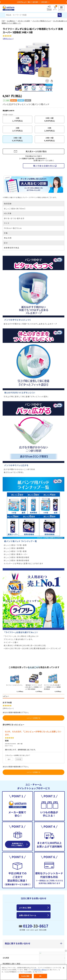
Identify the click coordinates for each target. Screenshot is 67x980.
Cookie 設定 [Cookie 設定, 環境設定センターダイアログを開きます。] (25, 976)
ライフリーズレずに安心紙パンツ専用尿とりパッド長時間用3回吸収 (52, 687)
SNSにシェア (52, 81)
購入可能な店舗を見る (44, 166)
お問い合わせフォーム (28, 915)
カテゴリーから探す (24, 21)
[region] (33, 972)
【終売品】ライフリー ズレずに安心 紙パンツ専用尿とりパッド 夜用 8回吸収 (33, 687)
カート (55, 8)
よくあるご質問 (25, 908)
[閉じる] (64, 968)
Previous (15, 60)
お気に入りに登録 (47, 81)
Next (52, 60)
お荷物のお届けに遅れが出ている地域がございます (34, 2)
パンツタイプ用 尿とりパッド (42, 21)
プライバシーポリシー (41, 970)
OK (40, 976)
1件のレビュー (8, 39)
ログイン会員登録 (49, 8)
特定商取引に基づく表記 (11, 964)
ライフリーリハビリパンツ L (14, 685)
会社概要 (6, 958)
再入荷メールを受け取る (36, 151)
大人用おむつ (11, 21)
